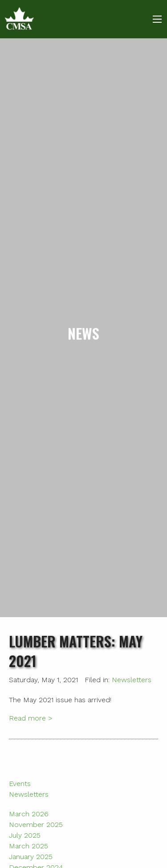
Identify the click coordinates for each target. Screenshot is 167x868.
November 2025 (36, 825)
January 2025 (31, 857)
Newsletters (132, 680)
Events (20, 784)
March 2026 (29, 814)
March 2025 (29, 846)
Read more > (31, 718)
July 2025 (25, 835)
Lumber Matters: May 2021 (76, 651)
